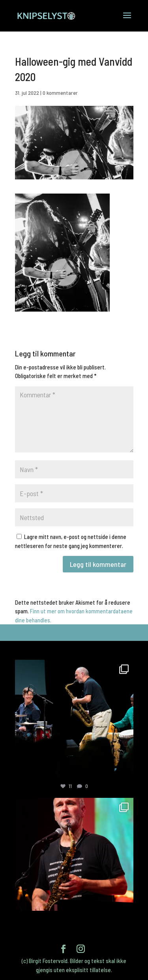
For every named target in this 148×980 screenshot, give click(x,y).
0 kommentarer (60, 93)
